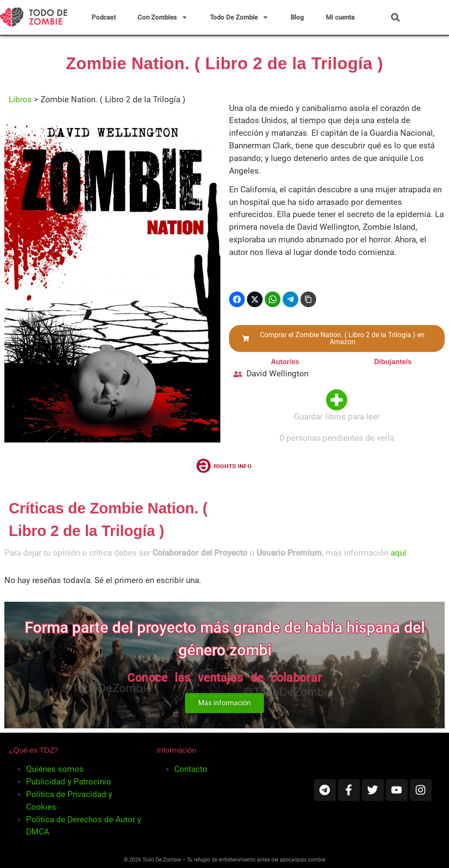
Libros (20, 99)
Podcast (104, 17)
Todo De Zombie (239, 17)
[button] (395, 17)
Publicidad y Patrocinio (69, 782)
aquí (398, 553)
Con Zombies (163, 17)
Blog (297, 17)
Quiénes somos (55, 769)
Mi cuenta (340, 17)
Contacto (191, 769)
